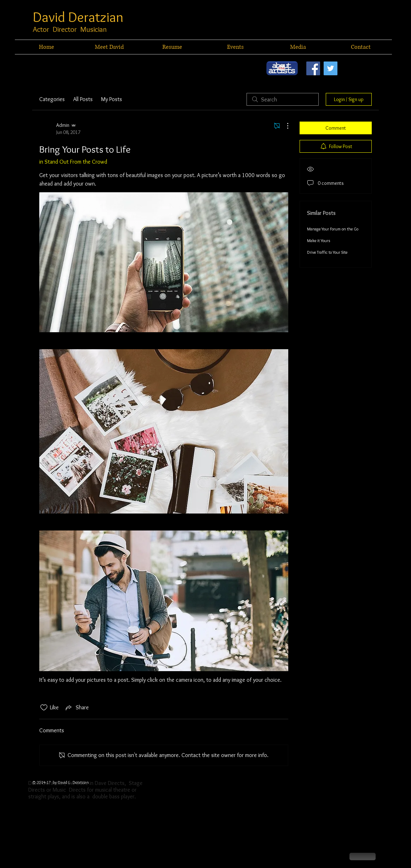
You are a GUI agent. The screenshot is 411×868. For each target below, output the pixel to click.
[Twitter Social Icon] (331, 68)
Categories (52, 99)
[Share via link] (77, 708)
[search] (283, 99)
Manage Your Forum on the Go (333, 229)
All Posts (83, 99)
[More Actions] (284, 126)
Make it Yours (319, 241)
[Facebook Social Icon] (313, 68)
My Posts (112, 99)
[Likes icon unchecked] (44, 708)
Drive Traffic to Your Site (327, 252)
